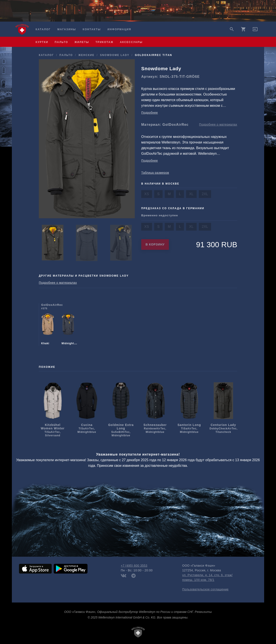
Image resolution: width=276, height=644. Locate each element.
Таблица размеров (155, 173)
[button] (255, 31)
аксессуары (131, 42)
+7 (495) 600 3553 (134, 566)
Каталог (43, 29)
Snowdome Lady (115, 55)
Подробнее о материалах (218, 124)
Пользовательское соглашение (205, 589)
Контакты (92, 29)
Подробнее (150, 113)
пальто (61, 42)
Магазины (67, 29)
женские (86, 55)
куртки (42, 42)
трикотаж (104, 42)
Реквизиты (203, 612)
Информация (119, 29)
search (232, 29)
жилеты (82, 42)
